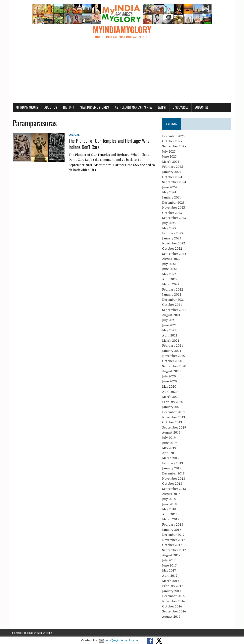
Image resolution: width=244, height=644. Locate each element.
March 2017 (171, 581)
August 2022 (171, 259)
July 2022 (169, 264)
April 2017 (170, 576)
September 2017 (174, 550)
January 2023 (172, 238)
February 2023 (173, 233)
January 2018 (172, 530)
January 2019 (172, 468)
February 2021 (173, 346)
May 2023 (169, 228)
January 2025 (172, 172)
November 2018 (174, 479)
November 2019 (174, 417)
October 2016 (172, 606)
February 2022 (173, 290)
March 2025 (171, 162)
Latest (162, 107)
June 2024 (170, 187)
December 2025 (174, 136)
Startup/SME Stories (94, 107)
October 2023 (172, 213)
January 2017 (172, 591)
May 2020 (169, 387)
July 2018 (169, 499)
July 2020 (169, 376)
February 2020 (173, 402)
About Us (50, 107)
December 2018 (174, 473)
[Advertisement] (122, 73)
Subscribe (201, 107)
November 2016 (174, 601)
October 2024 (172, 177)
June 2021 (170, 325)
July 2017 (169, 560)
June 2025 (170, 157)
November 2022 (174, 244)
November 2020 (174, 356)
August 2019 (171, 433)
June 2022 (170, 269)
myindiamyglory (26, 107)
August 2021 (171, 315)
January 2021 (172, 351)
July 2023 (169, 223)
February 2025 (173, 167)
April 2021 (170, 335)
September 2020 (174, 366)
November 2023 (174, 208)
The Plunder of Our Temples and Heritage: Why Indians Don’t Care (108, 144)
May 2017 (169, 571)
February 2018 (173, 525)
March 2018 (171, 520)
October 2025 (172, 141)
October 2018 (172, 484)
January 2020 (172, 407)
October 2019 (172, 422)
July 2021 (169, 320)
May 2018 (169, 509)
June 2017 (170, 566)
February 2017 (173, 586)
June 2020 (170, 382)
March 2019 (171, 458)
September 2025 (174, 146)
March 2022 (171, 284)
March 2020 (171, 397)
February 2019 (173, 463)
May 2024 (169, 193)
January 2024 (172, 197)
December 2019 (174, 412)
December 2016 (174, 596)
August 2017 (171, 555)
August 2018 (171, 494)
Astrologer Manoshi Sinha (133, 107)
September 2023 (174, 218)
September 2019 (174, 428)
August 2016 (171, 617)
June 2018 (170, 504)
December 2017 (174, 535)
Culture (73, 135)
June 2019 (170, 443)
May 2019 (169, 448)
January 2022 (172, 295)
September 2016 (174, 611)
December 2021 (174, 300)
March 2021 (171, 341)
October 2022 (172, 249)
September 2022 (174, 254)
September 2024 (174, 182)
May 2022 (169, 274)
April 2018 (170, 514)
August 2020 (171, 371)
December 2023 (174, 203)
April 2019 (170, 453)
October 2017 (172, 545)
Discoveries (180, 107)
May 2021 (169, 330)
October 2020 (172, 361)
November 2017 (174, 540)
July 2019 (169, 438)
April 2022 (170, 279)
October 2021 (172, 305)
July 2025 (169, 152)
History (68, 107)
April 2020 (170, 392)
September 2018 (174, 489)
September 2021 (174, 310)
